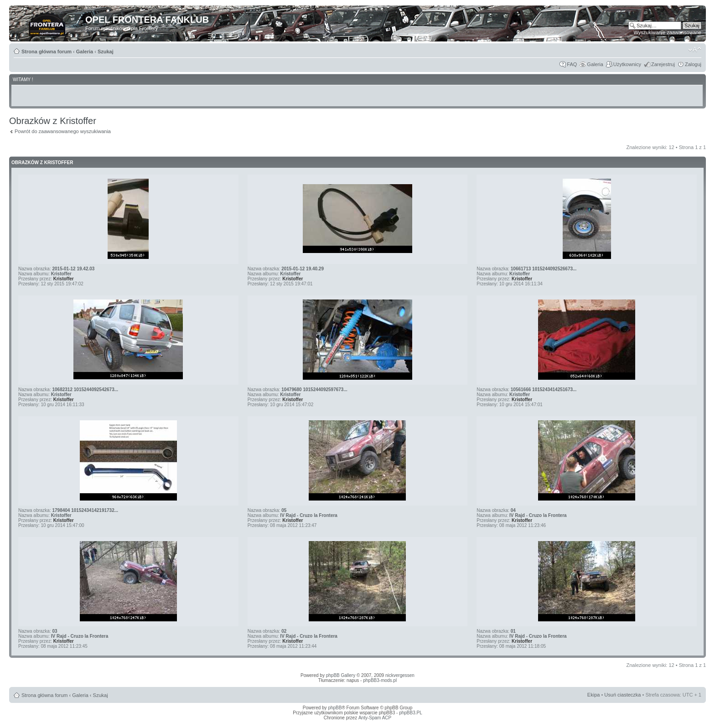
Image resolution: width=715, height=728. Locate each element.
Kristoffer (61, 274)
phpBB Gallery (341, 675)
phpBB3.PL (411, 713)
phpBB (335, 708)
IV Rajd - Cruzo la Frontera (309, 515)
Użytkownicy (627, 64)
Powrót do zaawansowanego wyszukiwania (63, 131)
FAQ (572, 64)
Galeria (85, 52)
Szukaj (106, 52)
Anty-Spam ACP (375, 718)
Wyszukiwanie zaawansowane (668, 32)
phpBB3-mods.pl (380, 680)
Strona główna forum (47, 52)
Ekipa (594, 695)
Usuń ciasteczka (622, 695)
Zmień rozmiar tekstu (695, 50)
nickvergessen (400, 675)
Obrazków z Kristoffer (42, 163)
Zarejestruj (663, 64)
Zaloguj (693, 64)
